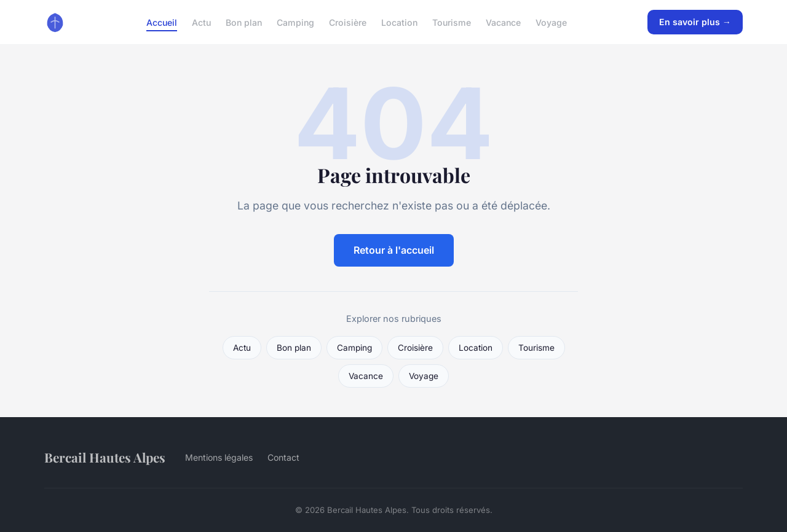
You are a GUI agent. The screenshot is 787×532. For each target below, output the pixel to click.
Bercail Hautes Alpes (105, 457)
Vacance (503, 22)
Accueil (162, 22)
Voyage (551, 22)
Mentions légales (219, 457)
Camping (295, 22)
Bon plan (244, 22)
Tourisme (452, 22)
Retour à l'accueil (394, 250)
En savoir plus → (695, 22)
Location (399, 22)
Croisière (348, 22)
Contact (283, 457)
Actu (201, 22)
